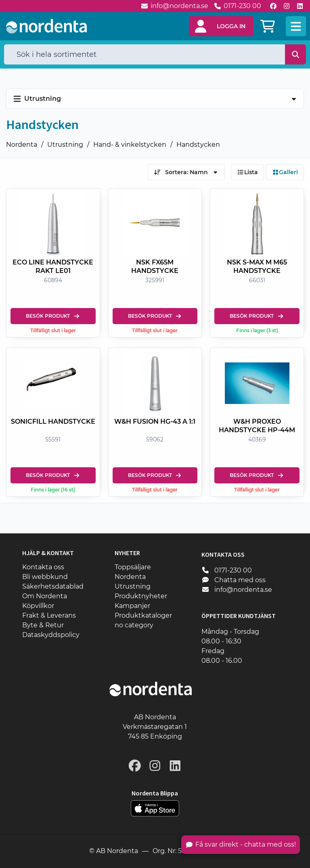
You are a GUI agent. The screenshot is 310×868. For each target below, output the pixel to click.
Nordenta (22, 145)
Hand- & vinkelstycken (130, 145)
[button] (221, 26)
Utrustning (65, 145)
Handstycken (198, 145)
